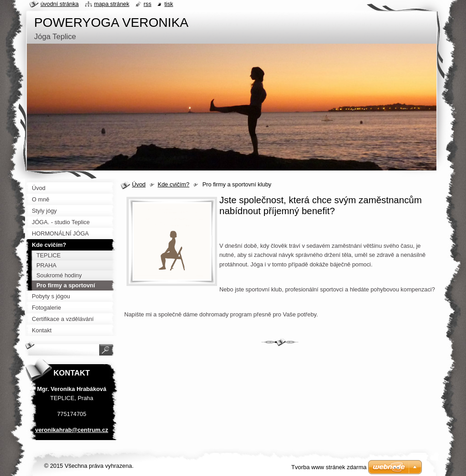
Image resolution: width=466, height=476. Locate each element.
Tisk (169, 4)
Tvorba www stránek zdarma (329, 467)
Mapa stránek (112, 4)
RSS (148, 4)
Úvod (139, 184)
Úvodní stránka (60, 4)
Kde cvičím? (173, 184)
